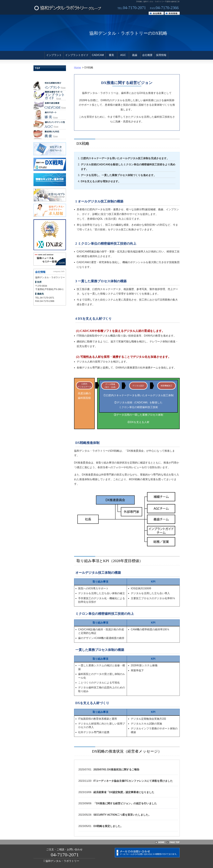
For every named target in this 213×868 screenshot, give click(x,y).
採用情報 (161, 55)
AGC (123, 55)
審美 (111, 55)
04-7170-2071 (47, 298)
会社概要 (147, 55)
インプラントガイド (77, 55)
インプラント (54, 55)
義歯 (135, 55)
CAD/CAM (98, 55)
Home (78, 68)
